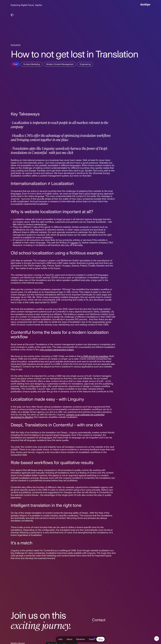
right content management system (57, 350)
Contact (99, 620)
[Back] (12, 15)
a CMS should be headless (95, 356)
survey (75, 243)
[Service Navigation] (157, 639)
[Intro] (145, 5)
